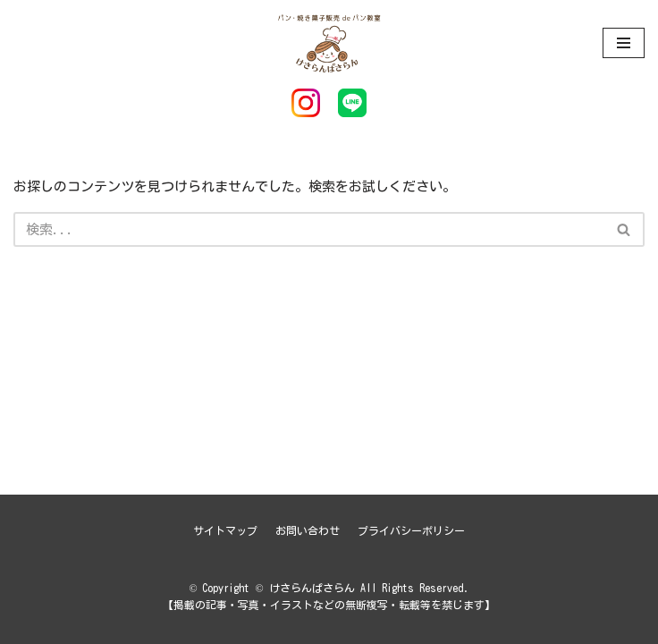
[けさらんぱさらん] (329, 42)
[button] (624, 229)
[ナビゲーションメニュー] (624, 43)
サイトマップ (225, 530)
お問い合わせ (308, 530)
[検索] (309, 229)
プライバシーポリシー (411, 530)
